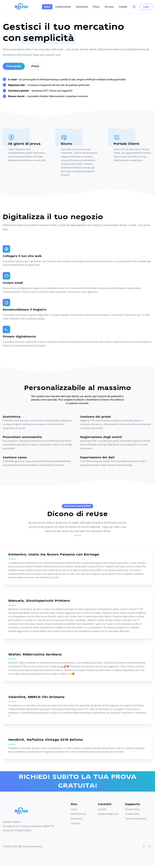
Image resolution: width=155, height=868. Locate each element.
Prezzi (96, 7)
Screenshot (82, 7)
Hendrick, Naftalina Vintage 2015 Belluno (46, 740)
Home (47, 7)
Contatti (123, 7)
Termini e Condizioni (136, 819)
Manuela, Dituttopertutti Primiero (39, 601)
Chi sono (109, 7)
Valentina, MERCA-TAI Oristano (36, 697)
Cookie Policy (132, 814)
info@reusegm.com (108, 814)
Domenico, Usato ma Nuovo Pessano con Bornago (54, 555)
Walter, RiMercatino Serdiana (35, 655)
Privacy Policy (132, 809)
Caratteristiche (63, 7)
